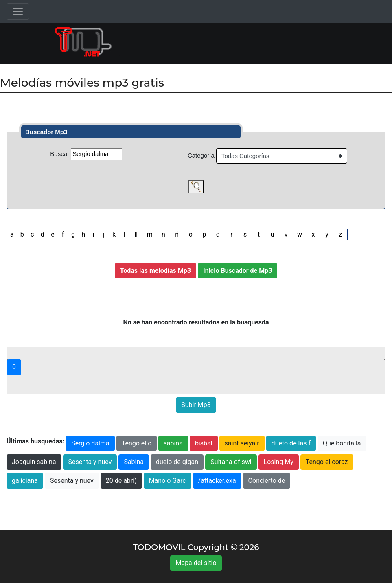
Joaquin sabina (34, 462)
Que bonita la (342, 443)
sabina (173, 443)
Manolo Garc (168, 481)
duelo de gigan (177, 462)
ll (136, 234)
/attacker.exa (217, 481)
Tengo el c (137, 443)
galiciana (25, 481)
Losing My (279, 462)
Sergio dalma (90, 443)
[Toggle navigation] (18, 11)
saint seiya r (242, 443)
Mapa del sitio (196, 563)
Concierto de (267, 481)
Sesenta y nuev (90, 462)
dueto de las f (291, 443)
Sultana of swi (231, 462)
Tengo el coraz (327, 462)
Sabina (134, 462)
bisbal (204, 443)
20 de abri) (121, 481)
